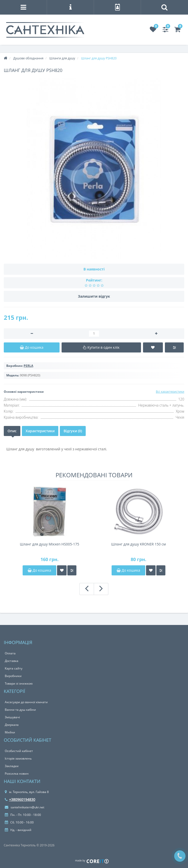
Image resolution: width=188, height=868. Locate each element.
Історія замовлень (18, 758)
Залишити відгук (94, 296)
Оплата (10, 653)
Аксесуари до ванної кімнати (26, 702)
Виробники (13, 676)
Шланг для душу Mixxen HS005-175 (50, 544)
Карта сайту (14, 668)
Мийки (10, 732)
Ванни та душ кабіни (20, 710)
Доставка (12, 661)
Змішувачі (12, 717)
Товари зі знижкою (19, 683)
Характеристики (40, 431)
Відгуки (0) (73, 431)
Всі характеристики (170, 392)
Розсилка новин (17, 774)
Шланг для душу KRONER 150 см (138, 544)
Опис (12, 431)
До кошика (39, 570)
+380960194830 (20, 799)
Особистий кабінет (19, 751)
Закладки (12, 766)
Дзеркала (12, 725)
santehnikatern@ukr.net (25, 807)
